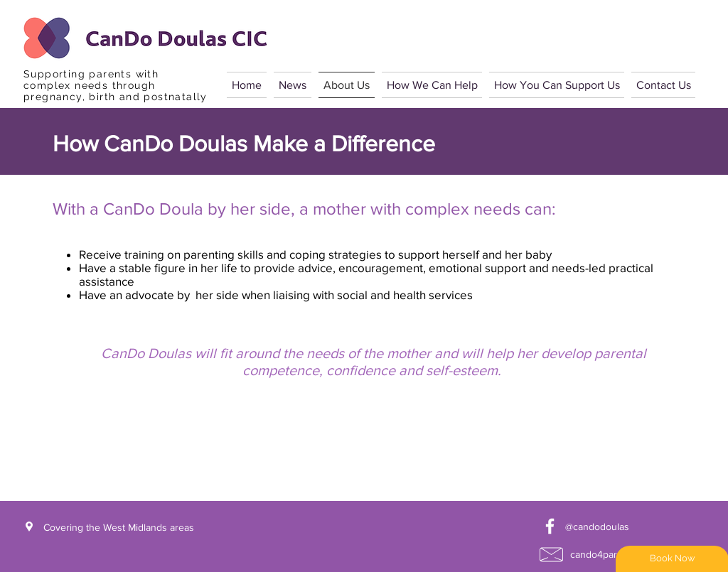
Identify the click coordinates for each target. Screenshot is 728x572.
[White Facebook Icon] (550, 526)
